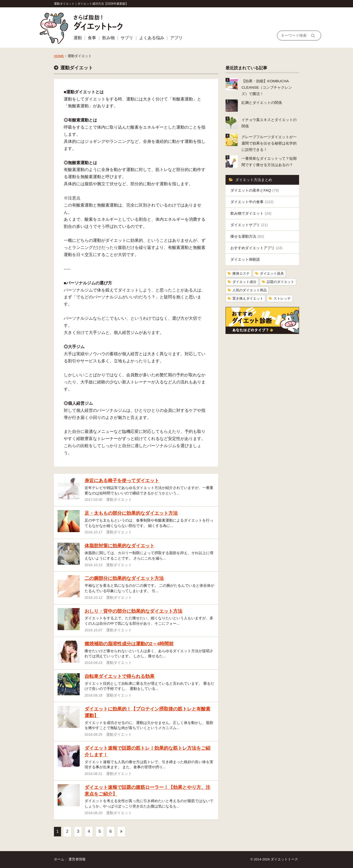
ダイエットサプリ (249, 225)
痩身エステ (241, 274)
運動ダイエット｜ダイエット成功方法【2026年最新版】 (91, 4)
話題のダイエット (280, 282)
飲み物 (108, 38)
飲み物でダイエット (251, 213)
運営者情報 (77, 859)
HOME (59, 56)
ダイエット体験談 (245, 259)
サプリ (127, 38)
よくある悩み (152, 38)
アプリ (176, 38)
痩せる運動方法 (247, 236)
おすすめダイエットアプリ (256, 248)
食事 (92, 38)
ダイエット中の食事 (252, 202)
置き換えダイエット (248, 299)
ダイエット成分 (244, 282)
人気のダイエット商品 (250, 290)
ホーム (59, 859)
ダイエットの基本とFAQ (255, 190)
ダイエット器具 (272, 274)
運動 (78, 38)
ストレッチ (282, 299)
